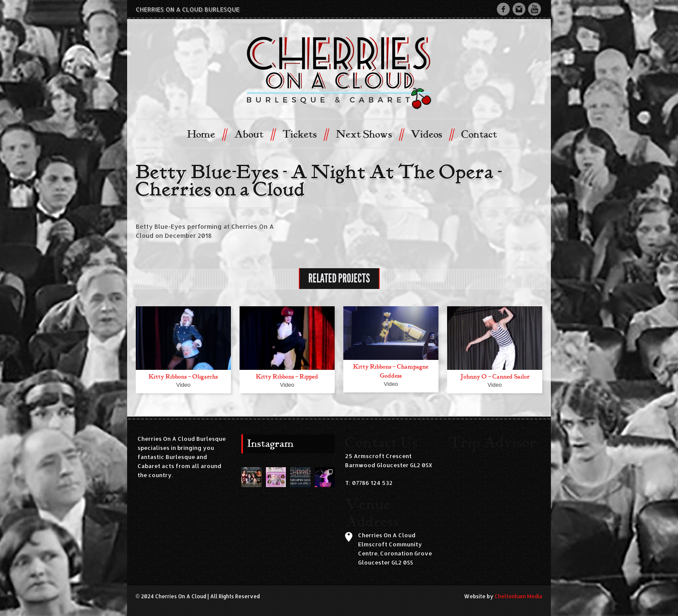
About (254, 134)
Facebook (503, 9)
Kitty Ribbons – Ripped (287, 377)
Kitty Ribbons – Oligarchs (183, 377)
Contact (479, 135)
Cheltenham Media (518, 596)
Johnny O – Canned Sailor (495, 377)
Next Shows (369, 134)
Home (207, 134)
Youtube (534, 9)
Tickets (305, 134)
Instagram (519, 9)
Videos (432, 134)
